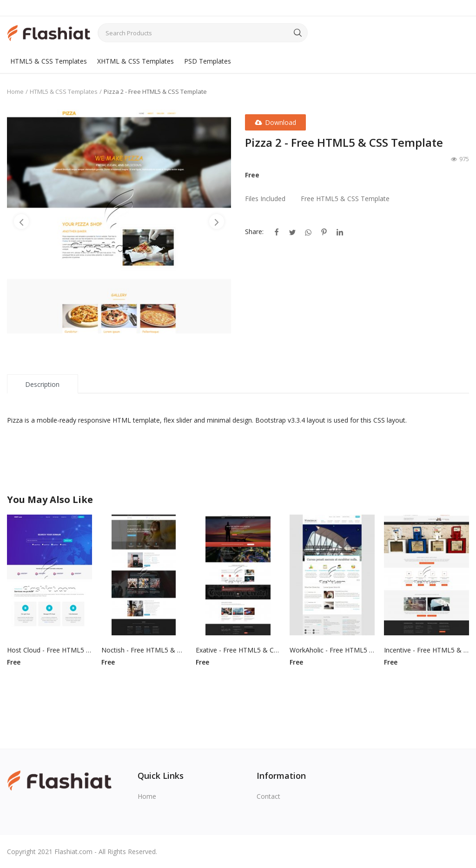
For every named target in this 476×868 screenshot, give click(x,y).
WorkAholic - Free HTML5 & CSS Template (332, 650)
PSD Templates (208, 61)
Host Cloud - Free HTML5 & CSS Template (50, 650)
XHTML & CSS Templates (136, 61)
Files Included (265, 199)
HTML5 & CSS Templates (49, 61)
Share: (254, 232)
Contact (268, 796)
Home (15, 91)
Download (275, 122)
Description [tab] (42, 384)
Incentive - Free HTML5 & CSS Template (426, 650)
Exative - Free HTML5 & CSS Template (238, 650)
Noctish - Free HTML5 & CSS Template (144, 650)
